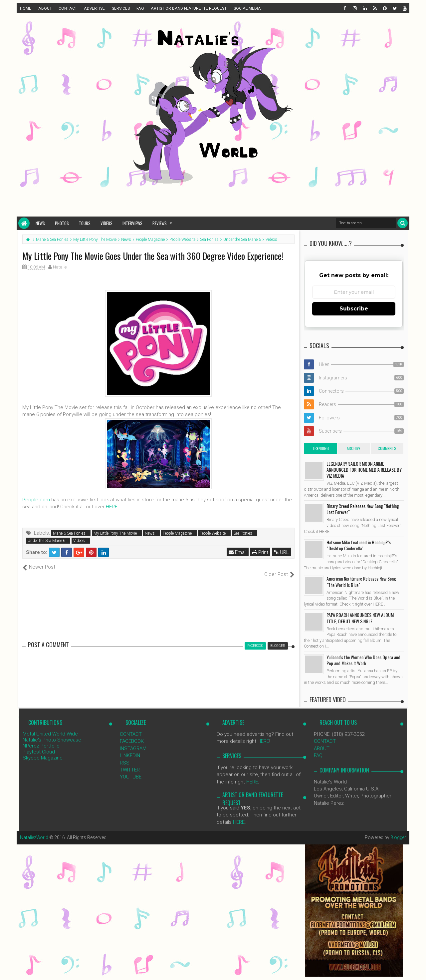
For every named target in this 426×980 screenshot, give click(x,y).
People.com (36, 500)
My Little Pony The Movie (115, 533)
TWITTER (130, 763)
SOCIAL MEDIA (247, 8)
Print (260, 552)
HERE (112, 507)
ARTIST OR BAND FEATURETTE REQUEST (189, 8)
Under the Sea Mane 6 (46, 541)
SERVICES (121, 8)
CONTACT (68, 8)
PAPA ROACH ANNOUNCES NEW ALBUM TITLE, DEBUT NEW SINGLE (360, 618)
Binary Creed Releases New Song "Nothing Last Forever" (363, 509)
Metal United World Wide (50, 727)
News (40, 223)
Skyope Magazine (43, 751)
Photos (62, 223)
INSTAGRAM (133, 741)
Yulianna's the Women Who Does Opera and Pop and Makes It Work (363, 660)
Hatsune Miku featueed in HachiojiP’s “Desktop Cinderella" (359, 545)
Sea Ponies (243, 533)
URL (281, 552)
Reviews (160, 223)
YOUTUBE (131, 770)
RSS (125, 755)
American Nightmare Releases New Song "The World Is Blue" (361, 581)
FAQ (140, 8)
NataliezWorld (35, 830)
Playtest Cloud (39, 745)
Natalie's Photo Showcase (52, 733)
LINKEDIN (130, 748)
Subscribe (354, 309)
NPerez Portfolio (41, 739)
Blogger (398, 830)
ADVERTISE (94, 8)
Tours (85, 223)
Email (238, 552)
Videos (106, 223)
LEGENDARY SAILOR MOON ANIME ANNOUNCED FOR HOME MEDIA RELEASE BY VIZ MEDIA (364, 470)
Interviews (132, 223)
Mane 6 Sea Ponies (69, 533)
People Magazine (177, 533)
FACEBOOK (132, 734)
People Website (213, 533)
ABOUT (45, 8)
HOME (26, 8)
